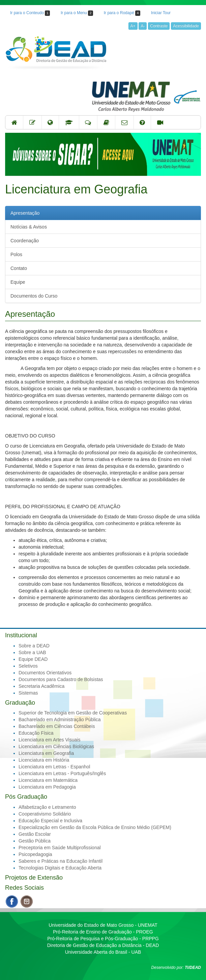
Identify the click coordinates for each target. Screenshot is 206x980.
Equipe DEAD (33, 659)
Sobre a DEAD (34, 646)
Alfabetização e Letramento (47, 807)
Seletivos (28, 666)
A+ (133, 26)
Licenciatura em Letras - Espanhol (54, 767)
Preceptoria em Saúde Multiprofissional (60, 848)
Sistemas (28, 693)
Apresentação (25, 213)
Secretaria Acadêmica (41, 686)
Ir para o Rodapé (122, 13)
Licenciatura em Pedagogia (47, 787)
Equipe (18, 282)
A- (143, 26)
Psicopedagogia (35, 854)
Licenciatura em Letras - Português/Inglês (62, 773)
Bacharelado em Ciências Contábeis (57, 726)
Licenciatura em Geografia (46, 753)
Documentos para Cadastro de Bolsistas (61, 679)
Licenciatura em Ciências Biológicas (56, 746)
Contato (19, 268)
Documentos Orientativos (45, 673)
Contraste (159, 26)
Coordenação (25, 241)
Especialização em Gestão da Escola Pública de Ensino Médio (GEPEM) (95, 827)
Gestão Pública (35, 841)
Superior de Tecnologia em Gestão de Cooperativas (73, 713)
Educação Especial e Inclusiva (50, 821)
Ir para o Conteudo (30, 13)
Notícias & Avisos (29, 227)
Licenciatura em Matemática (48, 780)
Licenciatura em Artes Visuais (49, 740)
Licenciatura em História (44, 760)
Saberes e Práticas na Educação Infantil (61, 861)
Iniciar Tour (161, 13)
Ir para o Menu (77, 13)
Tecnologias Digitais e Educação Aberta (60, 868)
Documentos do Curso (34, 296)
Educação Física (36, 733)
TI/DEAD (193, 968)
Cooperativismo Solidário (45, 814)
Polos (16, 254)
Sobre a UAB (32, 652)
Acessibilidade (186, 26)
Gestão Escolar (35, 834)
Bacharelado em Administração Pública (60, 719)
